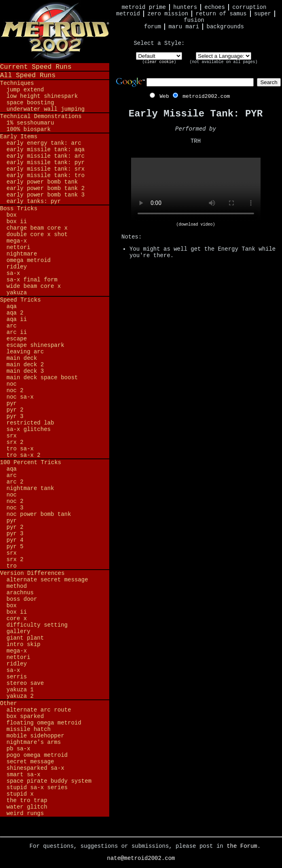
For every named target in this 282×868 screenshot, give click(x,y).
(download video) (195, 225)
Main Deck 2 (25, 365)
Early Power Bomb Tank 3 (46, 195)
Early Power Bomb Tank (42, 182)
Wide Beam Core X (34, 286)
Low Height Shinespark (42, 96)
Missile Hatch (29, 729)
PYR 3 (15, 416)
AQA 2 (15, 313)
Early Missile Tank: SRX (46, 169)
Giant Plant (25, 638)
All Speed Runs (28, 75)
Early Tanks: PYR (34, 201)
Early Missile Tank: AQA (46, 150)
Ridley (17, 267)
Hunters (185, 7)
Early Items (19, 137)
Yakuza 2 (20, 696)
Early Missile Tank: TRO (46, 175)
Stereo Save (25, 683)
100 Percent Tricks (31, 463)
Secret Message (30, 762)
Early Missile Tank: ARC (46, 156)
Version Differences (32, 573)
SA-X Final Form (32, 280)
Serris (17, 677)
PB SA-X (18, 749)
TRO (12, 566)
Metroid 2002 (55, 31)
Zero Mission (168, 14)
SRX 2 (15, 442)
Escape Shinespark (35, 345)
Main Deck (22, 358)
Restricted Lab (30, 423)
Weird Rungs (25, 813)
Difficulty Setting (37, 625)
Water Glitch (27, 807)
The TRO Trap (27, 800)
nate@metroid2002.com (141, 858)
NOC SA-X (20, 397)
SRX (12, 436)
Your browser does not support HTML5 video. (196, 190)
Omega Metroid (29, 260)
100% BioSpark (29, 129)
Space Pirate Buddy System (49, 781)
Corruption (249, 7)
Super (263, 14)
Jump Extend (25, 90)
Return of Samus (221, 14)
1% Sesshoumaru (30, 123)
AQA (12, 306)
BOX (12, 215)
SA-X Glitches (29, 429)
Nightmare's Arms (34, 742)
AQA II (17, 319)
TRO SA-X (20, 449)
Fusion (194, 20)
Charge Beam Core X (37, 228)
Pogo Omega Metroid (37, 755)
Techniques (17, 83)
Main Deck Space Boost (42, 378)
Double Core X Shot (37, 234)
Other (8, 703)
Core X (17, 619)
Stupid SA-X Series (37, 788)
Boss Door (22, 599)
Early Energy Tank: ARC (44, 143)
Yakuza (17, 293)
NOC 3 (15, 508)
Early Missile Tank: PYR (46, 163)
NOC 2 (15, 391)
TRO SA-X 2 (23, 455)
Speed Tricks (20, 300)
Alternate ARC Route (39, 710)
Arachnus (20, 593)
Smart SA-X (23, 775)
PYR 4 (15, 540)
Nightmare (22, 254)
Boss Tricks (19, 209)
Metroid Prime (144, 7)
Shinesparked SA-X (35, 768)
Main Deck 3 (25, 371)
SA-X (13, 273)
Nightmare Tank (30, 488)
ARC (12, 326)
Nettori (18, 247)
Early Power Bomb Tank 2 (46, 188)
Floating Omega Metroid (44, 723)
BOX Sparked (25, 716)
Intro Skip (23, 644)
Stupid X (20, 794)
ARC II (17, 332)
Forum (153, 27)
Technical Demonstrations (41, 116)
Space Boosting (30, 103)
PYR (12, 403)
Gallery (18, 631)
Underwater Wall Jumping (46, 109)
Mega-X (17, 241)
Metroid (128, 14)
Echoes (215, 7)
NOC (12, 384)
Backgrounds (225, 27)
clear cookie (159, 62)
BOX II (17, 222)
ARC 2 (15, 482)
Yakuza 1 (20, 690)
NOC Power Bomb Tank (39, 514)
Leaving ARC (25, 352)
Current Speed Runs (36, 67)
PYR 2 (15, 410)
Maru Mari (184, 27)
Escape (17, 339)
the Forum (242, 846)
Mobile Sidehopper (35, 736)
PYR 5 (15, 547)
